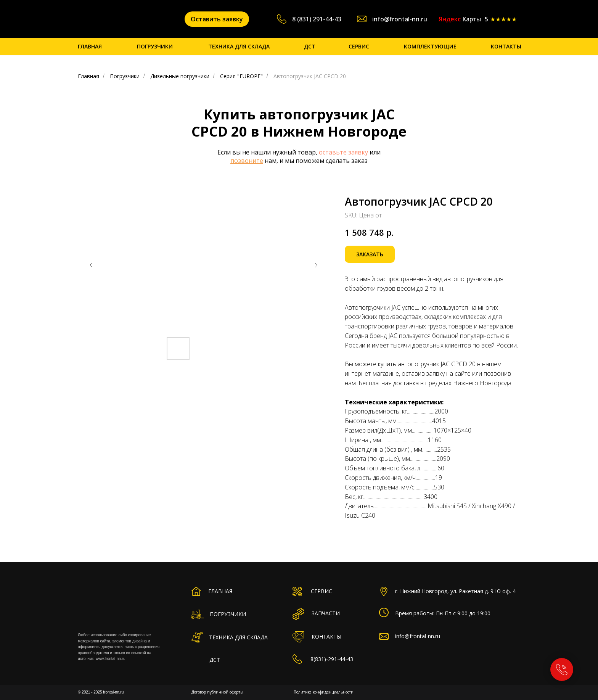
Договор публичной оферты (217, 692)
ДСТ (310, 46)
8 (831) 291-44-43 (317, 19)
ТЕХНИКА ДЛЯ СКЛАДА (239, 46)
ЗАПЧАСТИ (326, 613)
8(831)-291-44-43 (332, 659)
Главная (88, 76)
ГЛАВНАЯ (90, 46)
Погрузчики (125, 76)
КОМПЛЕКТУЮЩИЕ (430, 46)
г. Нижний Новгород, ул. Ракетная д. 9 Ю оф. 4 (455, 591)
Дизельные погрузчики (180, 76)
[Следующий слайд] (316, 265)
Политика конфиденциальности (324, 692)
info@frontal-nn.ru (400, 19)
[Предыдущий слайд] (91, 265)
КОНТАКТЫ (506, 46)
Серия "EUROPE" (241, 76)
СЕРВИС (359, 46)
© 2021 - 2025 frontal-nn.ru (101, 692)
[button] (217, 19)
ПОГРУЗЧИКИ (155, 46)
